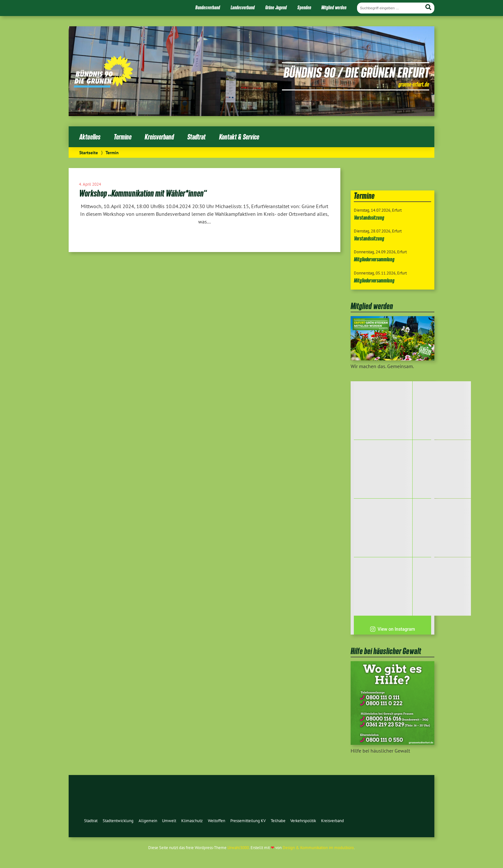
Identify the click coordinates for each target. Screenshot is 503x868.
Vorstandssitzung (369, 218)
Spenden (304, 7)
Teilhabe (278, 821)
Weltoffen (217, 821)
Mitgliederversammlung (374, 259)
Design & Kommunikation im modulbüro (318, 848)
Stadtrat (196, 137)
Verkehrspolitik (303, 821)
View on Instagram (392, 629)
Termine (123, 137)
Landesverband (243, 7)
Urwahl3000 (238, 848)
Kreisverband (159, 137)
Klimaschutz (192, 821)
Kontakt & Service (239, 137)
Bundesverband (208, 7)
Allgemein (148, 821)
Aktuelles (90, 137)
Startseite (89, 152)
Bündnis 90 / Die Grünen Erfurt (356, 72)
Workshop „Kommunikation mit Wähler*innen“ (143, 193)
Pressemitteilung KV (248, 821)
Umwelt (169, 821)
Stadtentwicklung (118, 821)
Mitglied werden (334, 7)
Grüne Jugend (276, 7)
